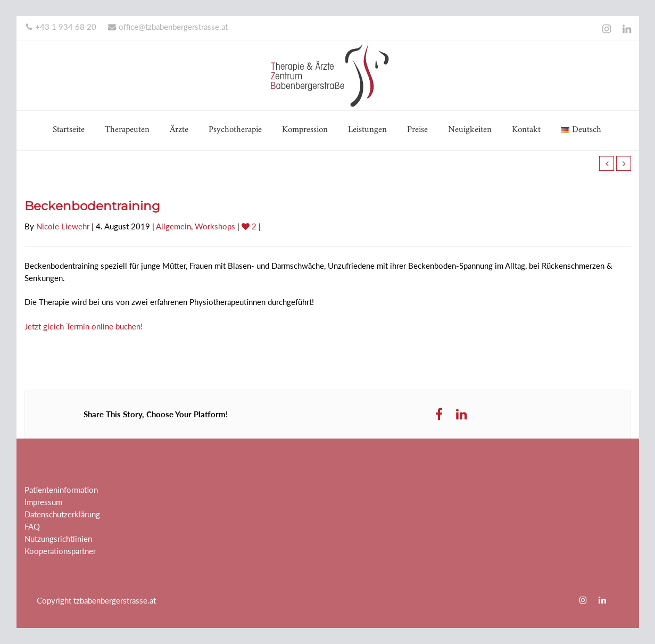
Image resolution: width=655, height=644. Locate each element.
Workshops (215, 226)
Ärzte (179, 130)
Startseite (69, 130)
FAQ (32, 526)
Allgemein (173, 226)
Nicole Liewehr (63, 226)
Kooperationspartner (60, 551)
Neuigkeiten (470, 130)
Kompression (305, 130)
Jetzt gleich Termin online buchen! (84, 326)
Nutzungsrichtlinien (58, 539)
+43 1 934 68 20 (61, 27)
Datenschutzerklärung (62, 514)
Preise (417, 130)
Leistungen (367, 130)
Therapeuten (127, 130)
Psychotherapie (235, 130)
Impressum (43, 502)
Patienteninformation (61, 490)
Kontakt (526, 130)
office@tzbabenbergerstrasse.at (168, 27)
